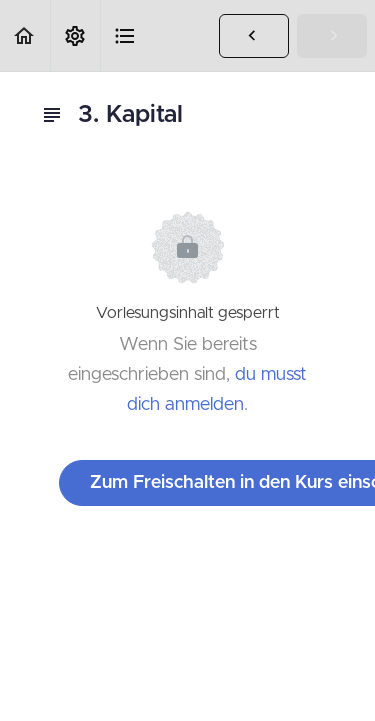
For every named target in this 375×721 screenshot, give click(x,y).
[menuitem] (75, 35)
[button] (25, 35)
